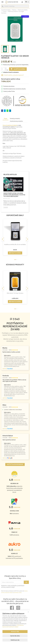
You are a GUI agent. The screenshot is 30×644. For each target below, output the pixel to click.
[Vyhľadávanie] (15, 6)
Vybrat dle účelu (15, 636)
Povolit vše (15, 632)
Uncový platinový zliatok (10, 125)
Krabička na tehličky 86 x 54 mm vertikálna (15, 244)
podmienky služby (18, 593)
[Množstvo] (3, 69)
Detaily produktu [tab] (15, 119)
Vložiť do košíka (18, 69)
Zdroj (4, 369)
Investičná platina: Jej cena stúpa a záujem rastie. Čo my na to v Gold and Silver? (14, 195)
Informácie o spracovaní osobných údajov (13, 626)
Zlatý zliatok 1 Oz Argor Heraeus (15, 293)
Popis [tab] (6, 119)
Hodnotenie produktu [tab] (16, 121)
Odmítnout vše (15, 640)
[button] (15, 260)
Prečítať (6, 207)
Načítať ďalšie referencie (15, 464)
